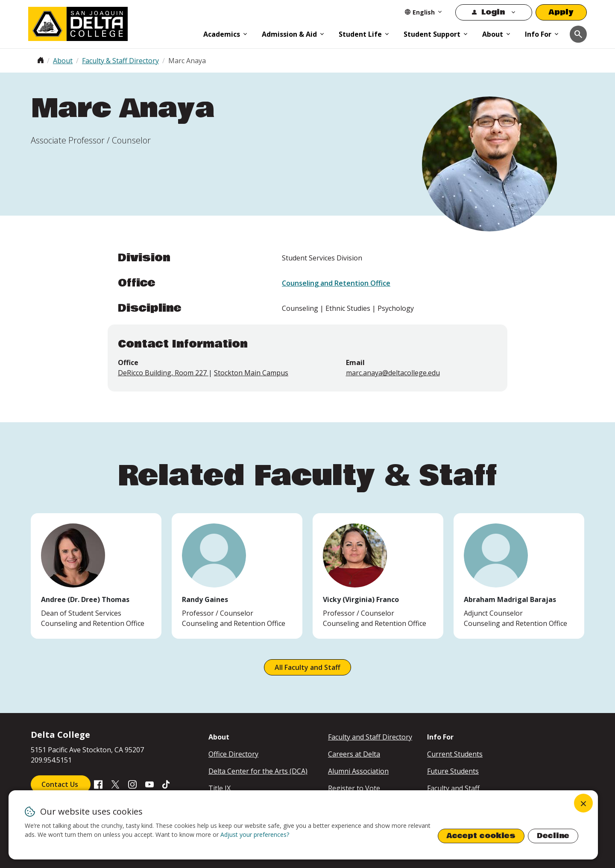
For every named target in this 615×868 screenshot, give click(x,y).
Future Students (453, 771)
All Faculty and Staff (307, 667)
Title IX (220, 788)
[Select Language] (424, 12)
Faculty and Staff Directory (370, 737)
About (493, 34)
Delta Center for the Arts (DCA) (258, 771)
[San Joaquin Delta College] (111, 22)
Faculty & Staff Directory (120, 61)
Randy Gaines (205, 599)
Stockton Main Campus (251, 373)
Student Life (360, 34)
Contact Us (61, 784)
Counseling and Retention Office (336, 283)
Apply (561, 12)
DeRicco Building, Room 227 (163, 373)
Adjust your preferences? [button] (255, 834)
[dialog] (303, 825)
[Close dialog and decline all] (583, 803)
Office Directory (233, 754)
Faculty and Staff (453, 788)
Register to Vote (354, 788)
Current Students (455, 754)
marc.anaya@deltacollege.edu (393, 373)
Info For (538, 34)
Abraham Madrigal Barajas (510, 599)
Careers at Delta (354, 754)
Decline (553, 836)
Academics (222, 34)
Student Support (432, 34)
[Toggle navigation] (578, 34)
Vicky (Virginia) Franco (361, 599)
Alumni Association (358, 771)
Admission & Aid (289, 34)
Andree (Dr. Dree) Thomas (85, 599)
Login (493, 12)
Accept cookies (481, 836)
